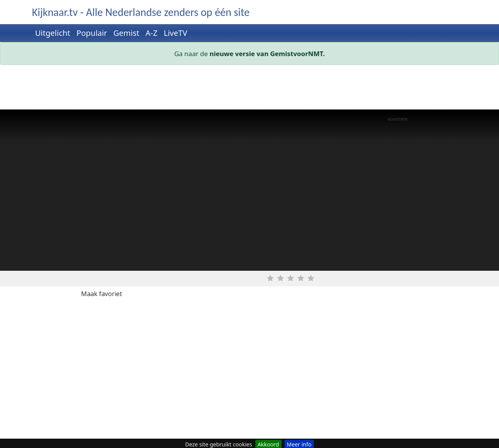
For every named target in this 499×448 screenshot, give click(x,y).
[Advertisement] (249, 89)
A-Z (151, 33)
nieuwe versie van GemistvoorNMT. (267, 54)
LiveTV (175, 33)
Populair (92, 33)
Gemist (127, 33)
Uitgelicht (53, 33)
